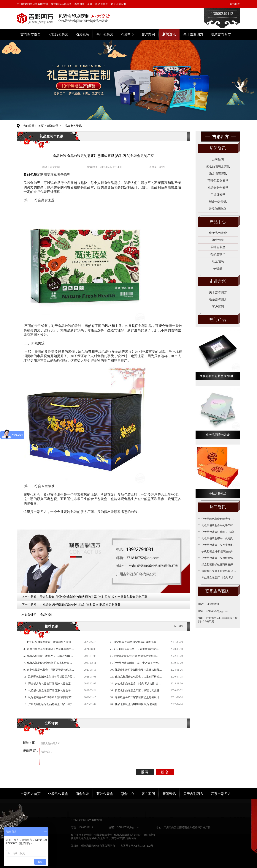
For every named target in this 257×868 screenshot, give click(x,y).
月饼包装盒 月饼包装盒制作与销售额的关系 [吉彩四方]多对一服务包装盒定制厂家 (93, 597)
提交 (165, 772)
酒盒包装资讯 (218, 173)
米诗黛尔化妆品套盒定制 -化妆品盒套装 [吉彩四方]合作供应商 (120, 835)
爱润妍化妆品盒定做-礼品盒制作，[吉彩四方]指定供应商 (103, 838)
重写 (145, 772)
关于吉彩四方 (193, 34)
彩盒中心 (127, 34)
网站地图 (235, 4)
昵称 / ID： (31, 743)
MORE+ (179, 626)
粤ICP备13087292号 (142, 846)
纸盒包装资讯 (218, 202)
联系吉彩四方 (221, 34)
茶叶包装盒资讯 (218, 181)
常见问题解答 (218, 209)
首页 (41, 126)
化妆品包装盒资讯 (218, 166)
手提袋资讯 (218, 195)
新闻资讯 (169, 34)
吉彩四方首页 (31, 34)
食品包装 (46, 615)
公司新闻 (218, 159)
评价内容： (31, 750)
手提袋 (218, 268)
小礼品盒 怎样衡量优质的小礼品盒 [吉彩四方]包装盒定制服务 (80, 605)
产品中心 (218, 222)
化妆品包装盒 (58, 34)
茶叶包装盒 (105, 34)
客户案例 (148, 34)
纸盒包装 (218, 261)
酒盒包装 (82, 34)
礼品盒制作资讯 (72, 126)
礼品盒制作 (218, 254)
